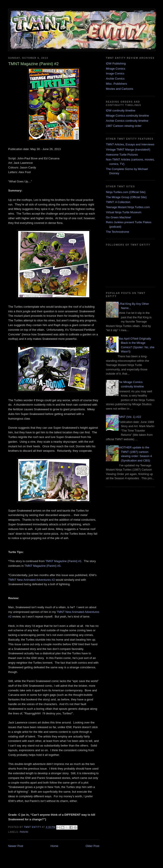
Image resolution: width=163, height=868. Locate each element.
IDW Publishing (116, 64)
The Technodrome (118, 232)
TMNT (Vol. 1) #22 (129, 417)
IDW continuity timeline (121, 110)
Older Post (92, 846)
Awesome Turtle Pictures (122, 155)
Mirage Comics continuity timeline (127, 116)
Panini (24, 832)
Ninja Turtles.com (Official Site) (126, 192)
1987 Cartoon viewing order (124, 126)
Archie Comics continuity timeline (127, 121)
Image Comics (115, 73)
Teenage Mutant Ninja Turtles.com (128, 207)
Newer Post (16, 846)
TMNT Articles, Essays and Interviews (130, 144)
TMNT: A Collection (118, 202)
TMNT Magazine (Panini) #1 (63, 561)
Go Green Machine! (118, 217)
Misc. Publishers (116, 84)
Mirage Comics (116, 69)
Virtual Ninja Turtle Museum (124, 212)
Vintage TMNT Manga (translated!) (128, 150)
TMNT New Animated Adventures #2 (32, 580)
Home (55, 846)
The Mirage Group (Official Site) (126, 197)
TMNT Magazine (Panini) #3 (42, 566)
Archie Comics (115, 79)
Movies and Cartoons (120, 89)
